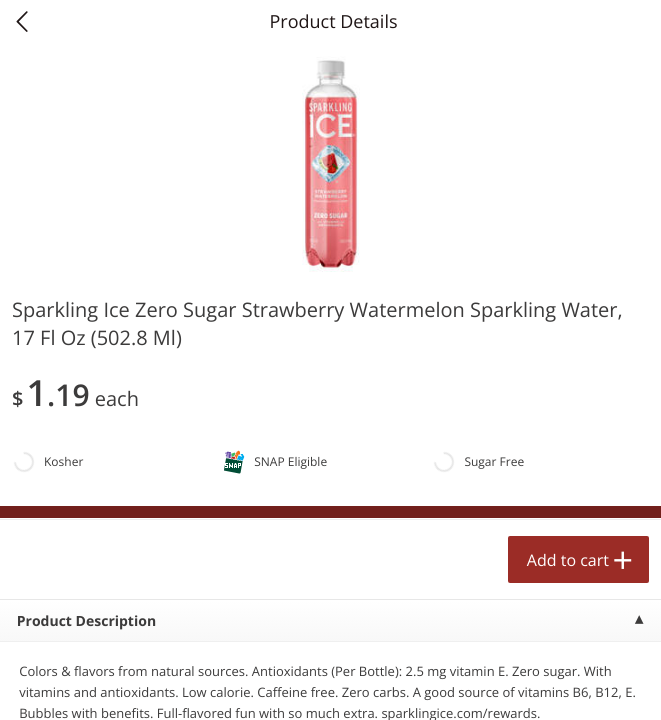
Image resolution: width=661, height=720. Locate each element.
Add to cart (568, 560)
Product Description (86, 621)
